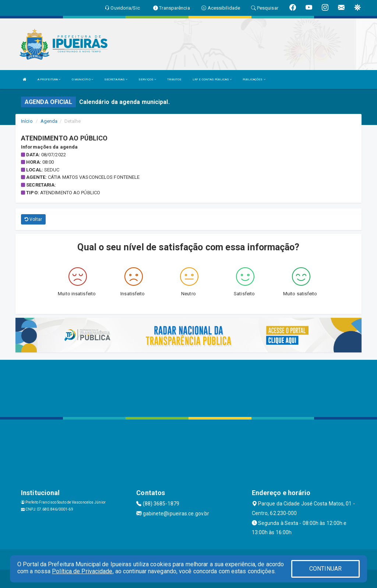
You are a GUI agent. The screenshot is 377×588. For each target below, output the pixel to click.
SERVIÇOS (147, 79)
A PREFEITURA (49, 79)
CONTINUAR (325, 569)
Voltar (33, 219)
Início (27, 121)
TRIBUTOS (174, 79)
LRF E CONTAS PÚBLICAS (212, 79)
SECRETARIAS (116, 79)
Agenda (49, 121)
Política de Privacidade (82, 571)
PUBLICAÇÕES (254, 79)
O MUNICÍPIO (82, 79)
